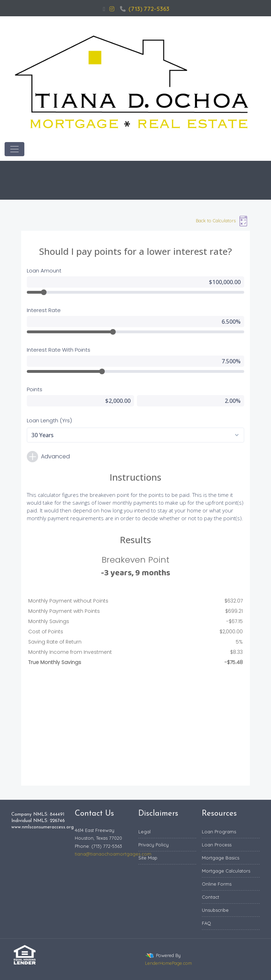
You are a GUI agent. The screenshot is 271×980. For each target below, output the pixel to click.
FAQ (206, 923)
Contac (210, 897)
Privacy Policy (153, 845)
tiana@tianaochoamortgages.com (113, 854)
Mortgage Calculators (226, 871)
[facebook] (104, 9)
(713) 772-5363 (145, 9)
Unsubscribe (215, 910)
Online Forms (217, 884)
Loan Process (217, 845)
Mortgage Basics (221, 858)
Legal (144, 832)
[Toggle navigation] (14, 149)
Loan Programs (219, 832)
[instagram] (112, 9)
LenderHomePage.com (168, 963)
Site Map (148, 858)
